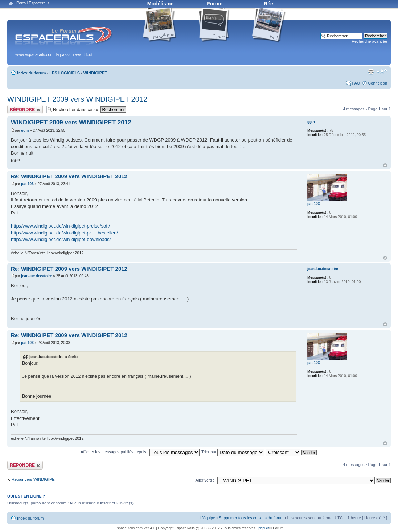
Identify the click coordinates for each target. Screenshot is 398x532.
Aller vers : (205, 480)
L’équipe (208, 518)
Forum (215, 4)
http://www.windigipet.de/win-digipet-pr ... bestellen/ (64, 233)
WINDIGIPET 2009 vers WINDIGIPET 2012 (77, 99)
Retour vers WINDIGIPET (34, 479)
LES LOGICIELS (65, 73)
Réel (269, 4)
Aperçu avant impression (371, 71)
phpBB (264, 528)
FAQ (356, 83)
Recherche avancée (369, 41)
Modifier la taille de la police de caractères (382, 71)
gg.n (25, 130)
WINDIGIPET (95, 73)
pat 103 (27, 184)
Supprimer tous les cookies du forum (251, 518)
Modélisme (160, 4)
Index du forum (31, 73)
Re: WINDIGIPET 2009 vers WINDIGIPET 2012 (69, 176)
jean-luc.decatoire (36, 276)
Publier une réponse (25, 109)
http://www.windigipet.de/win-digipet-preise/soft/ (60, 226)
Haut (385, 165)
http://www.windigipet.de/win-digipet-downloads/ (61, 239)
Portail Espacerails (33, 3)
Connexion (378, 83)
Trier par (233, 452)
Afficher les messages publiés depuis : (140, 452)
